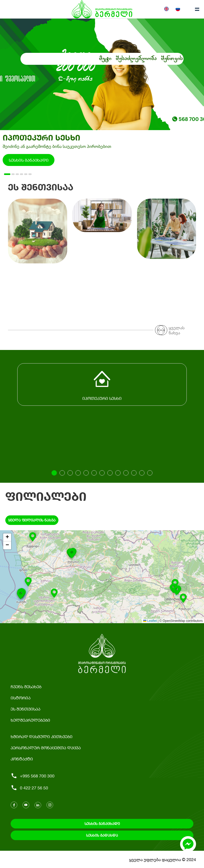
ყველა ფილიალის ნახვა (32, 520)
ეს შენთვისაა (25, 709)
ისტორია (21, 698)
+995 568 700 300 (33, 776)
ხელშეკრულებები (30, 720)
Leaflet (150, 621)
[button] (183, 599)
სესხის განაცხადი (29, 160)
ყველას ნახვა (177, 330)
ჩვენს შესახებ (26, 687)
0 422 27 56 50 (29, 788)
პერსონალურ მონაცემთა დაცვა (46, 748)
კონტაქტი (22, 759)
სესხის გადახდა (102, 835)
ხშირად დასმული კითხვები (42, 736)
